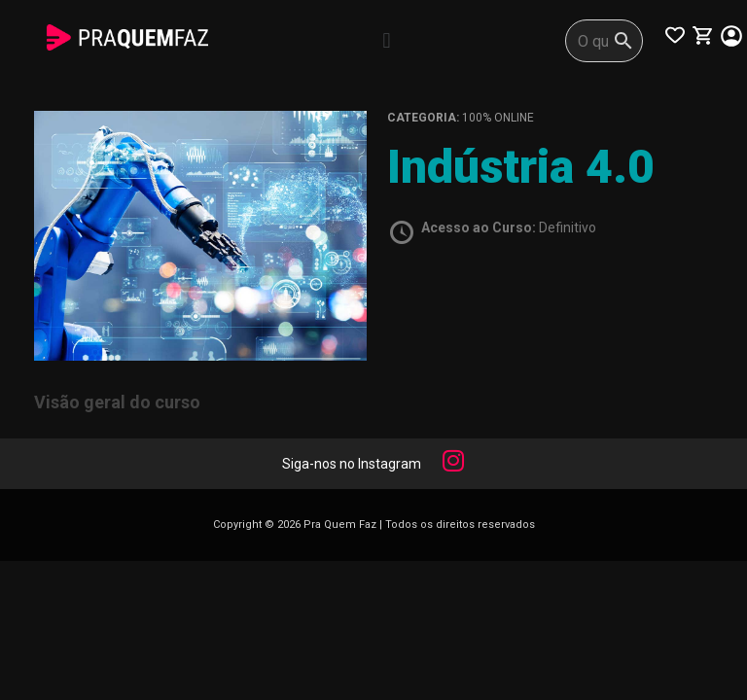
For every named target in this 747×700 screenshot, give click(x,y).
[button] (387, 40)
